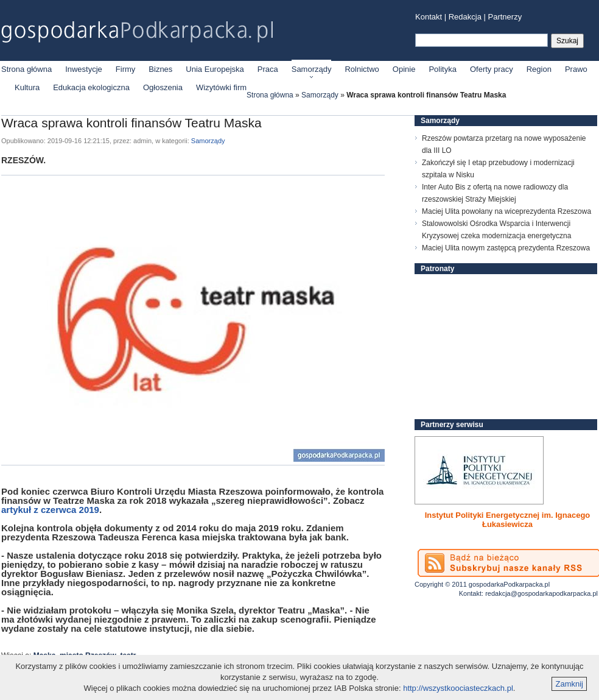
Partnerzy (505, 17)
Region (539, 69)
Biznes (160, 69)
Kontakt (429, 17)
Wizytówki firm (221, 87)
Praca (268, 69)
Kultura (27, 87)
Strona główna (26, 69)
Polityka (443, 69)
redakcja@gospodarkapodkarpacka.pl (541, 593)
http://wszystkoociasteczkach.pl (458, 688)
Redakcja (465, 17)
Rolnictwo (362, 69)
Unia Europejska (215, 69)
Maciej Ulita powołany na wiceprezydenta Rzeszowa (506, 211)
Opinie (404, 69)
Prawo (576, 69)
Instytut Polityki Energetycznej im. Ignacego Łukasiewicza (508, 520)
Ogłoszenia (163, 87)
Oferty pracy (492, 69)
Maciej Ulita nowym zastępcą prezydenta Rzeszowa (506, 248)
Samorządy (312, 69)
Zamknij (569, 684)
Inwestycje (84, 69)
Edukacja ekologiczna (91, 87)
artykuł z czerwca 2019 (50, 510)
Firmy (126, 69)
